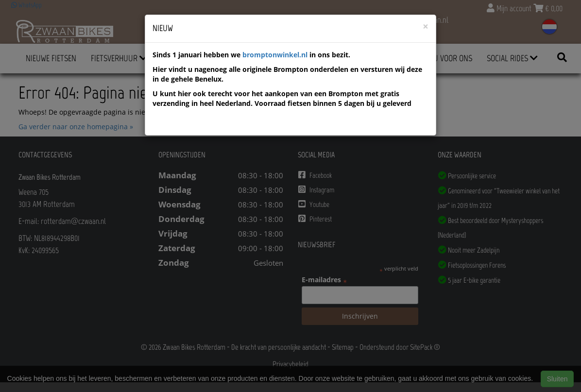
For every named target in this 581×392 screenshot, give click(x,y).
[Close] (426, 26)
